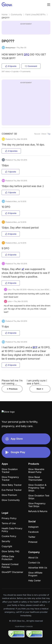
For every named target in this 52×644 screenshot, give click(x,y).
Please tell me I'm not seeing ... (12, 382)
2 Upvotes (11, 151)
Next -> (40, 389)
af (23, 269)
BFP (35, 347)
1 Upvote (11, 172)
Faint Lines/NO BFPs (35, 15)
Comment (31, 66)
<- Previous (12, 389)
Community (16, 15)
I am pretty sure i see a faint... (37, 382)
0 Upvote (11, 66)
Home (5, 15)
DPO (27, 54)
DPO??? (6, 18)
